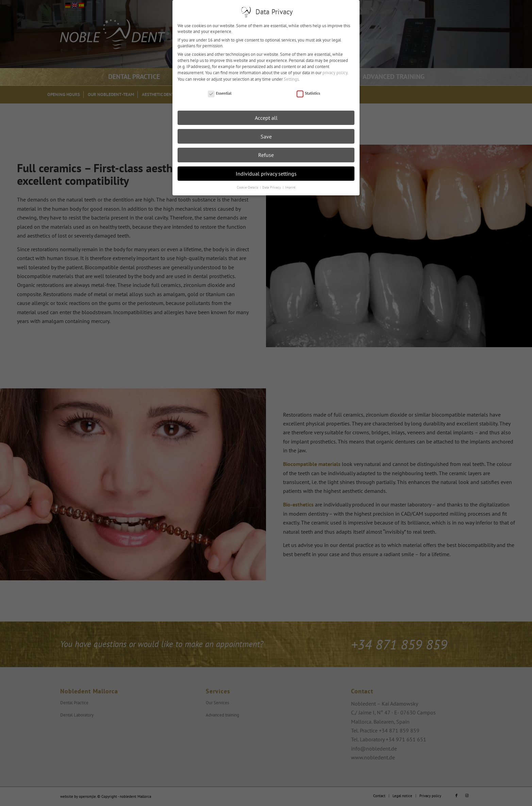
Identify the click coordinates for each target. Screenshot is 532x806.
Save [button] (266, 136)
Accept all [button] (266, 118)
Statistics (308, 93)
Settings (291, 79)
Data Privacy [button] (272, 187)
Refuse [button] (266, 155)
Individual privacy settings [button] (266, 173)
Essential (220, 93)
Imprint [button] (290, 187)
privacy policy (335, 73)
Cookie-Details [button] (248, 187)
